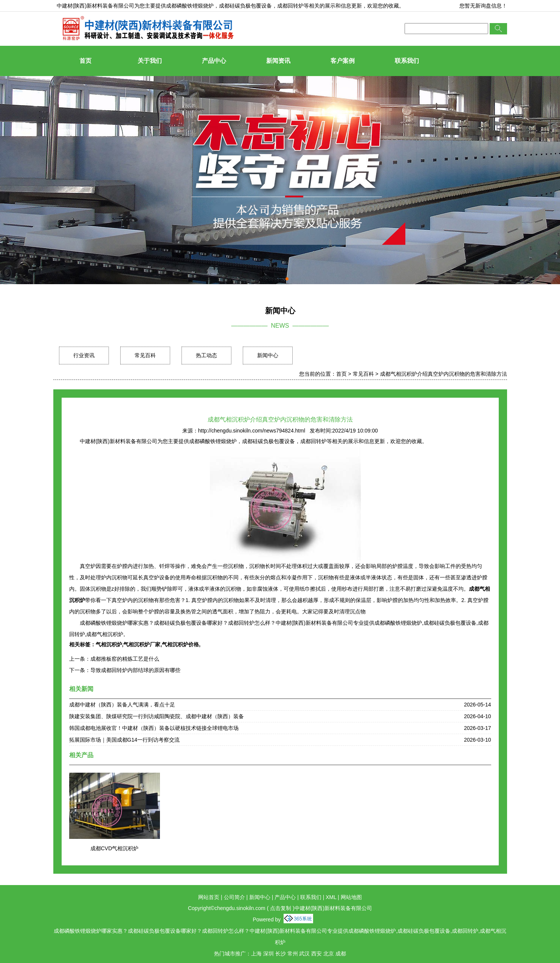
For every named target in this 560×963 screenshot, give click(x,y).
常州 (293, 954)
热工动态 (206, 355)
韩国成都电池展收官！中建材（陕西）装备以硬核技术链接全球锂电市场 (154, 728)
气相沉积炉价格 (180, 644)
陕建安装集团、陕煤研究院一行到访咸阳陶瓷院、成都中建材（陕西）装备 (157, 716)
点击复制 (281, 908)
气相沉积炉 (109, 644)
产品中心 (214, 61)
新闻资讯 (278, 61)
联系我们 (407, 61)
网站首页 (209, 897)
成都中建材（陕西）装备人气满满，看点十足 (122, 705)
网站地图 (351, 897)
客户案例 (343, 61)
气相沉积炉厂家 (142, 644)
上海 (256, 954)
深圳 (268, 954)
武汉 (304, 954)
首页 (85, 61)
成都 (341, 954)
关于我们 (150, 61)
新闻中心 (268, 355)
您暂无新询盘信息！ (483, 6)
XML (331, 897)
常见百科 (145, 355)
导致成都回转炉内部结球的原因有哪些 (135, 670)
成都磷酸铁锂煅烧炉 (190, 6)
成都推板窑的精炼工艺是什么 (125, 659)
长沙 (281, 954)
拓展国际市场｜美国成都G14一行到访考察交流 (124, 740)
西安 (316, 954)
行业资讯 (84, 355)
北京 (329, 954)
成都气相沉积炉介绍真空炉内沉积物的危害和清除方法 (444, 374)
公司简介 (234, 897)
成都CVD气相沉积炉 (115, 848)
